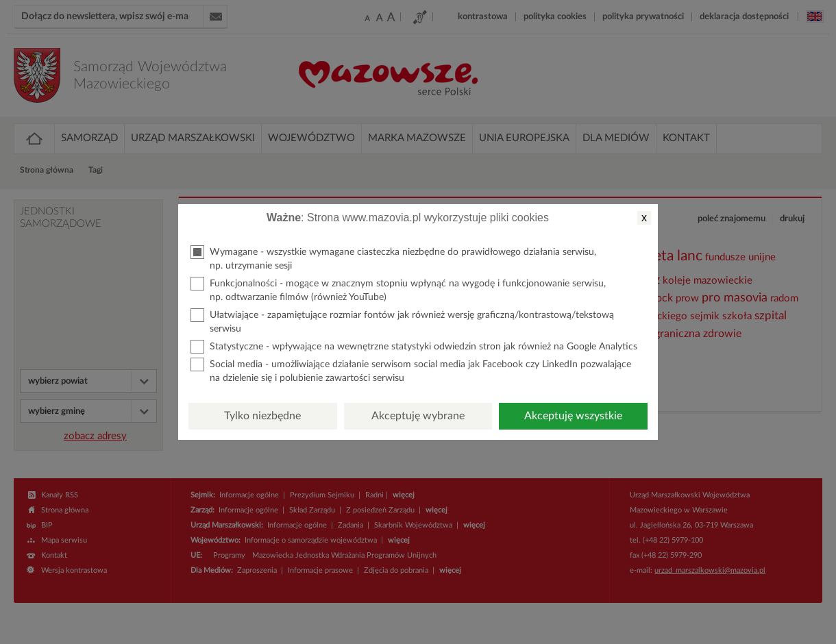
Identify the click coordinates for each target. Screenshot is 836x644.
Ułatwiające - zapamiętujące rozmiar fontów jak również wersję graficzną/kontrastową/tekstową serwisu (402, 321)
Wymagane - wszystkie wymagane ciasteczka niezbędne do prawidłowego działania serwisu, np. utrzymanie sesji (393, 258)
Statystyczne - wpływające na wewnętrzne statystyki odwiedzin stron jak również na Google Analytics (414, 347)
